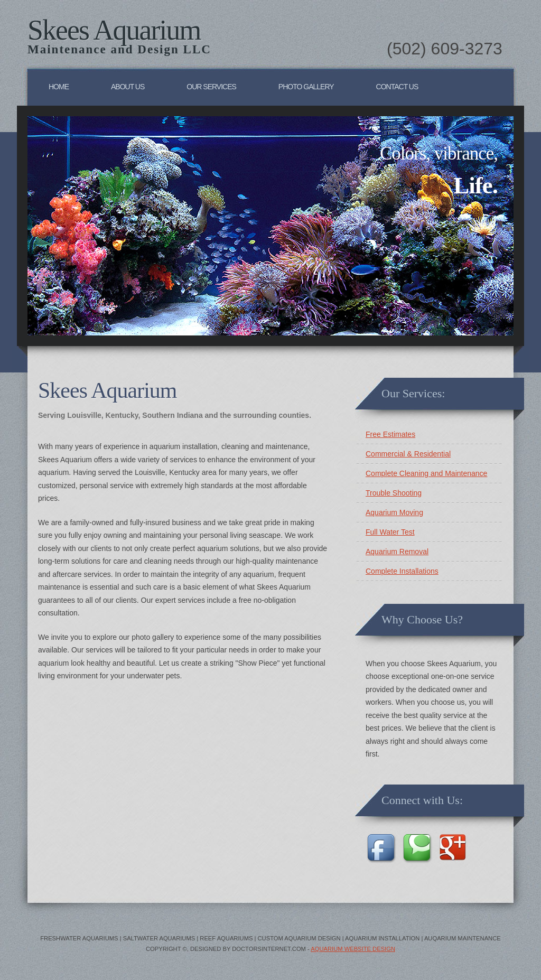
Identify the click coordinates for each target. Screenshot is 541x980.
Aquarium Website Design (353, 949)
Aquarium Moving (394, 512)
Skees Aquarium (114, 30)
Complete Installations (402, 571)
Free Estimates (390, 434)
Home (59, 87)
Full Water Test (390, 532)
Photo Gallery (306, 87)
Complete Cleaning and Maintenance (426, 473)
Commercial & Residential (408, 454)
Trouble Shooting (394, 493)
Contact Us (397, 87)
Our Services (211, 87)
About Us (128, 87)
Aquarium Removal (397, 552)
